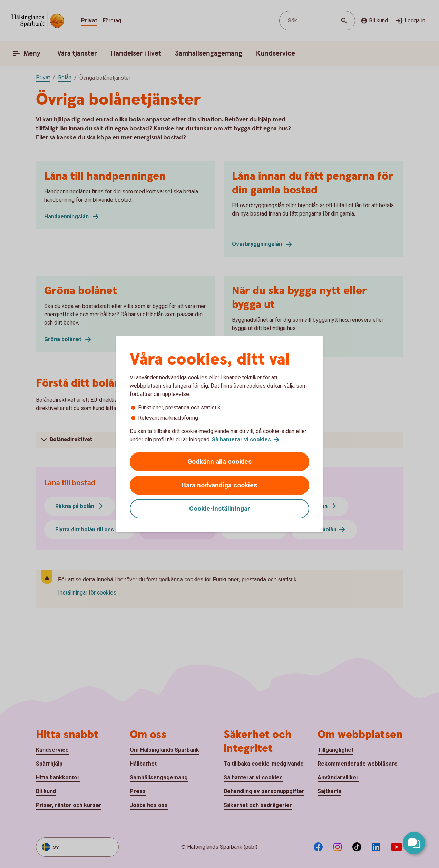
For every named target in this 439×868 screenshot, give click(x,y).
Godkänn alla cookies (219, 462)
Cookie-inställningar (219, 508)
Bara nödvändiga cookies (219, 485)
